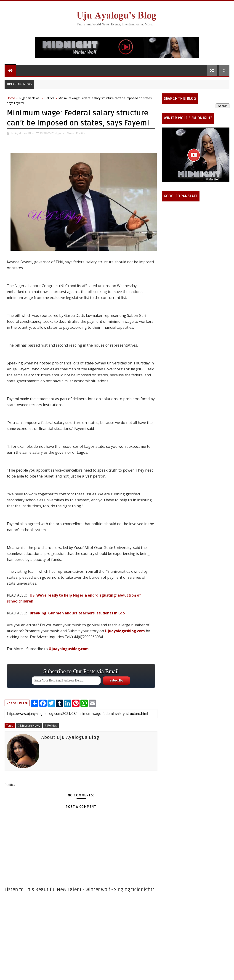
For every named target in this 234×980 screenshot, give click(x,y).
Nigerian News (29, 98)
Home (11, 98)
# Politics (51, 725)
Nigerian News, (65, 133)
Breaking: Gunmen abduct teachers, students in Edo (77, 613)
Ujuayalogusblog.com (125, 631)
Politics (49, 98)
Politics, (81, 133)
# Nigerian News (29, 725)
